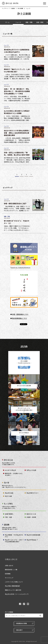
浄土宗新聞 (19, 8)
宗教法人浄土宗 (11, 559)
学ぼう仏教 (8, 496)
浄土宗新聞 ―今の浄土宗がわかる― (14, 536)
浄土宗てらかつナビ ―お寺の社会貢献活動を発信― (13, 541)
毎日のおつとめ (31, 514)
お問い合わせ (9, 566)
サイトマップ (9, 578)
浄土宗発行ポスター (33, 493)
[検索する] (40, 616)
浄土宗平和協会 (31, 540)
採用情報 (8, 574)
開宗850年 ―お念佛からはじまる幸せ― (14, 474)
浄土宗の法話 (9, 493)
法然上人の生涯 (31, 470)
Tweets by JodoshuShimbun (20, 268)
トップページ (5, 8)
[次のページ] (31, 175)
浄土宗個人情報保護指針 (12, 586)
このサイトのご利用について (14, 582)
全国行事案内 (9, 514)
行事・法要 (8, 517)
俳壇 (14, 314)
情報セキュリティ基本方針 (13, 590)
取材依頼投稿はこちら (19, 318)
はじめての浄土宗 (10, 470)
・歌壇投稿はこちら (22, 314)
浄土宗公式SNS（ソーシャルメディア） (17, 594)
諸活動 (12, 8)
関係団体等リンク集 (11, 570)
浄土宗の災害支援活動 (33, 535)
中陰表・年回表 (31, 517)
